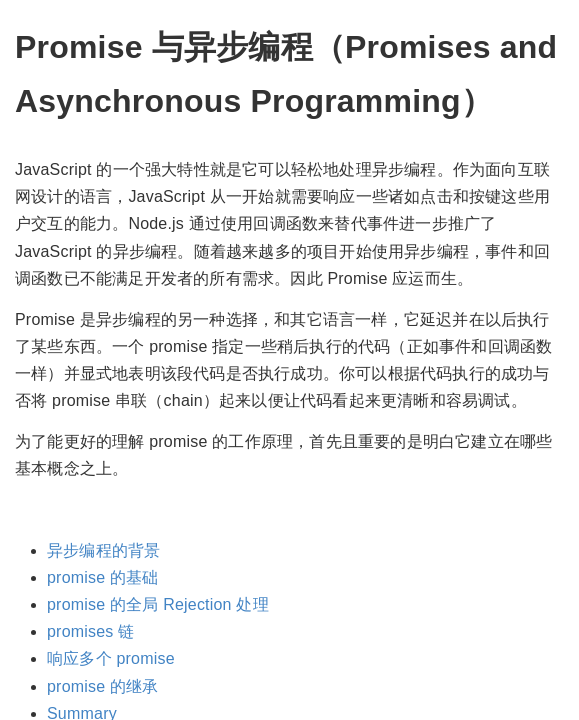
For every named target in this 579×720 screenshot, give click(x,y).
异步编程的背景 (103, 550)
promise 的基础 (103, 577)
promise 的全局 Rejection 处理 (158, 604)
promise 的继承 (103, 686)
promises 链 (90, 631)
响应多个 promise (111, 658)
